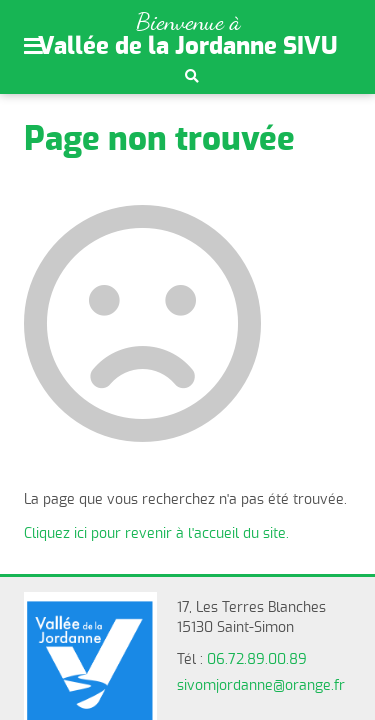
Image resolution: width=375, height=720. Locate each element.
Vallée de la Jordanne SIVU (188, 47)
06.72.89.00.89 (257, 660)
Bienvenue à (188, 21)
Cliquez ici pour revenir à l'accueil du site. (156, 534)
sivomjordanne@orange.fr (261, 686)
